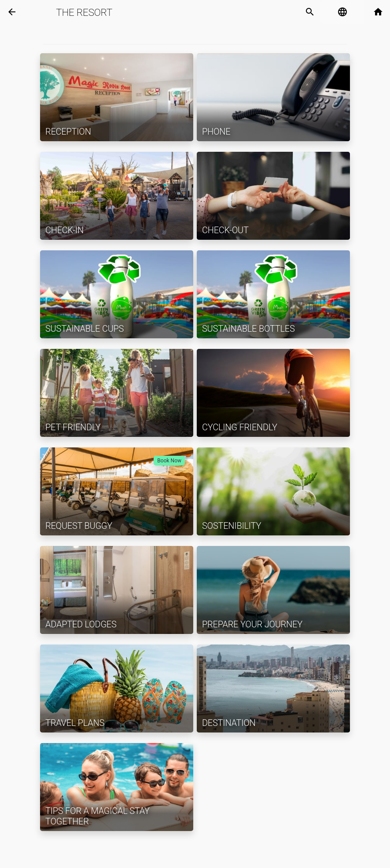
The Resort (84, 12)
